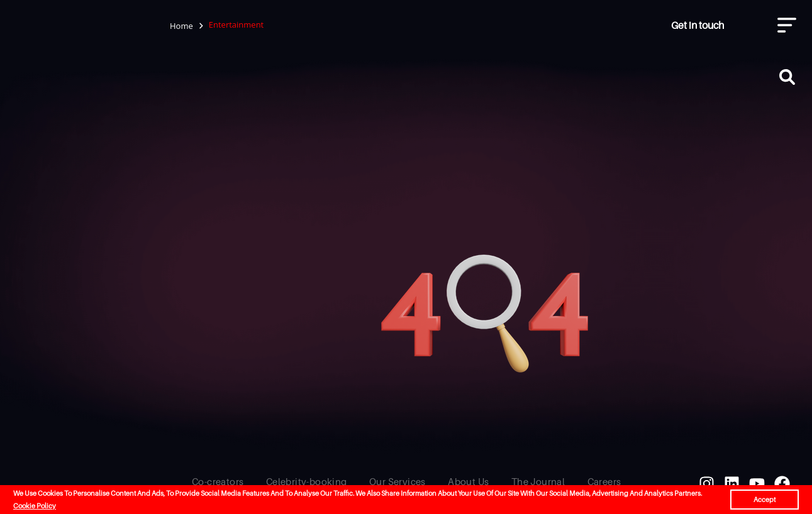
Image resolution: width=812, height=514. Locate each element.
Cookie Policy (35, 506)
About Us (468, 481)
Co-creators (218, 481)
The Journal (538, 481)
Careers (604, 481)
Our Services (398, 481)
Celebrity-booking (307, 481)
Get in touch (698, 25)
